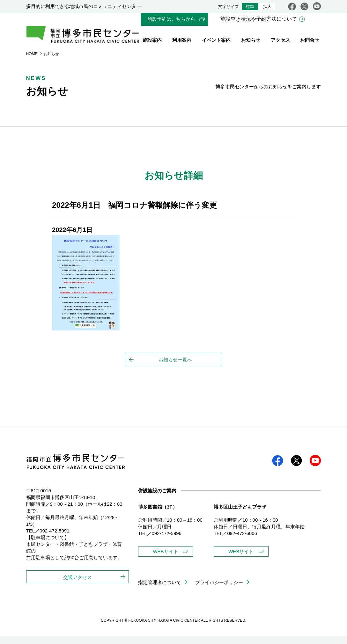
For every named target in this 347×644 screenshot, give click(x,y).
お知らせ (251, 41)
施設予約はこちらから (171, 19)
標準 (250, 7)
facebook (292, 6)
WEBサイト (165, 559)
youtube (317, 6)
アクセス (280, 41)
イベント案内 (216, 41)
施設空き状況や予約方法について (259, 19)
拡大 (267, 7)
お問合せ (310, 41)
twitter (304, 6)
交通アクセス (78, 585)
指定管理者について (160, 590)
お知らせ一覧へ (175, 367)
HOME (32, 62)
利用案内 (182, 41)
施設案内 (152, 41)
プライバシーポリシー (219, 590)
